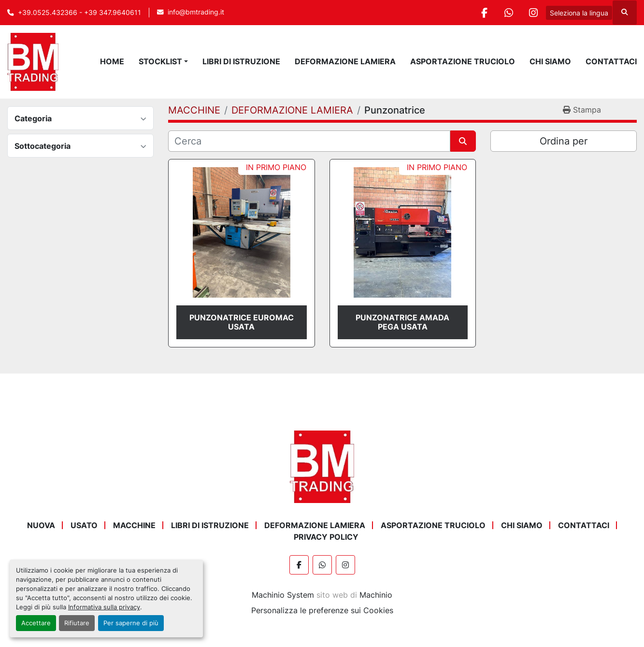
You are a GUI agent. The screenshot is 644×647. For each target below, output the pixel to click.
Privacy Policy (326, 537)
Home (112, 61)
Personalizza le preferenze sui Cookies (322, 610)
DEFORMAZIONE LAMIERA (345, 61)
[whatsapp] (509, 13)
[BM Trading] (322, 466)
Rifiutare (77, 623)
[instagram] (533, 13)
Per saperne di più (131, 623)
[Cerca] (309, 141)
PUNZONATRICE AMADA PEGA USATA (402, 322)
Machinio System (283, 595)
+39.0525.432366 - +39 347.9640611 (79, 13)
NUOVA (41, 525)
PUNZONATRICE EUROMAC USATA (242, 322)
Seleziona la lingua (579, 13)
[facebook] (484, 13)
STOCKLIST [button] (160, 61)
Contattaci (611, 61)
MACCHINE (134, 525)
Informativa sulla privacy (104, 607)
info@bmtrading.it (196, 12)
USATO (84, 525)
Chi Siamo (550, 61)
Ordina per (564, 141)
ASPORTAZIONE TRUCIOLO (463, 61)
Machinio (376, 595)
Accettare (36, 623)
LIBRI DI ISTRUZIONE (241, 61)
